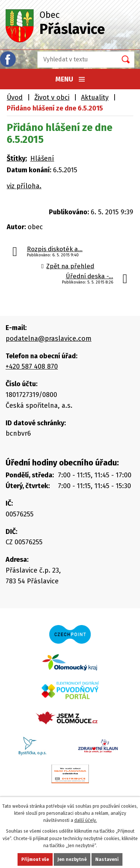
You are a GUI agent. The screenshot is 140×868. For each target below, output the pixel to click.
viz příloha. (23, 185)
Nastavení (107, 859)
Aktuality (92, 97)
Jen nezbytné (73, 859)
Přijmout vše (37, 859)
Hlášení (42, 157)
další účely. (85, 820)
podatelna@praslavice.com (46, 337)
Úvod (15, 97)
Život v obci (51, 97)
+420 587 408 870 (33, 365)
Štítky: (17, 157)
